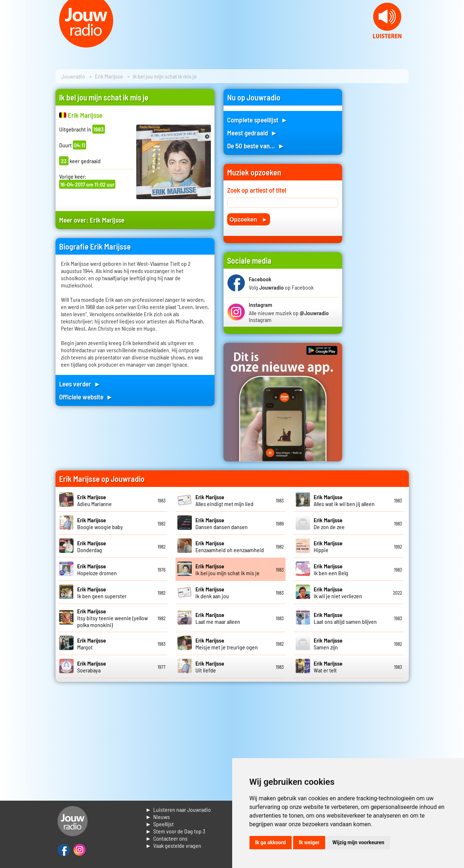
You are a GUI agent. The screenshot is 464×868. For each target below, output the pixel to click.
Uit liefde (210, 667)
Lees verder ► (80, 384)
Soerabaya (92, 667)
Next (455, 43)
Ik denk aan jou (212, 592)
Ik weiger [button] (309, 842)
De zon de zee (329, 523)
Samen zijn (328, 644)
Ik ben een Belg (331, 569)
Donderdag (92, 546)
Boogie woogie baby (100, 523)
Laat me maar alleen (218, 618)
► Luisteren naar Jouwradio (178, 809)
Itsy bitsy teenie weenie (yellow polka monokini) (112, 618)
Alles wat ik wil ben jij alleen (344, 500)
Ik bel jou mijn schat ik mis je (227, 569)
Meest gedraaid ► (252, 133)
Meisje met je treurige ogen (227, 644)
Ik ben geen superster (102, 592)
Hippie (328, 546)
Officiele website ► (86, 397)
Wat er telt (328, 667)
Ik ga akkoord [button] (271, 842)
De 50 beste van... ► (256, 146)
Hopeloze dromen (97, 569)
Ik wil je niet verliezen (338, 592)
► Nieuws (158, 817)
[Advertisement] (380, 197)
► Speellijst (160, 824)
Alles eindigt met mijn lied (224, 500)
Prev (9, 43)
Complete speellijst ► (258, 120)
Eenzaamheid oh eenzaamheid (230, 546)
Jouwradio (73, 76)
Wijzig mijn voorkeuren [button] (358, 842)
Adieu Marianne (94, 500)
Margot (92, 644)
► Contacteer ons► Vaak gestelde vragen (174, 842)
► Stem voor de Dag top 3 (176, 831)
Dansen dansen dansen (222, 523)
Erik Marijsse (109, 76)
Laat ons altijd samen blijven (345, 618)
